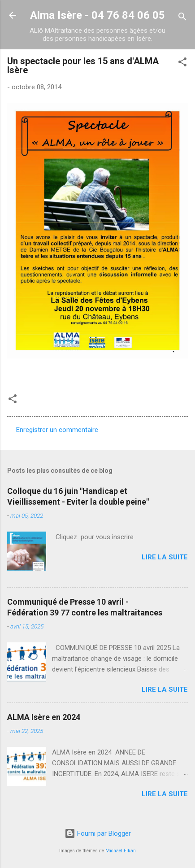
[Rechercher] (182, 18)
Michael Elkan (121, 851)
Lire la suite (165, 557)
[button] (182, 63)
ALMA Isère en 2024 (44, 717)
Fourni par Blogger (98, 833)
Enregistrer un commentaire (57, 430)
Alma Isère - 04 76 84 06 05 (97, 15)
